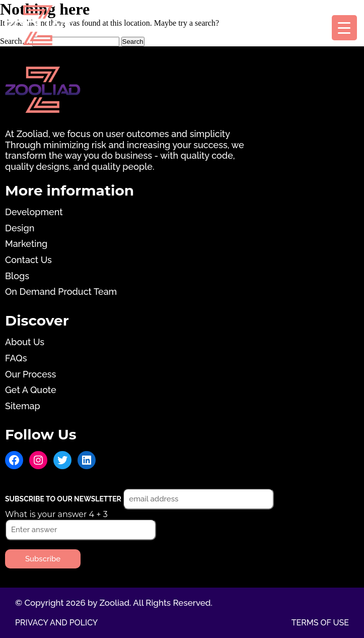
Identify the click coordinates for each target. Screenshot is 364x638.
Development (34, 212)
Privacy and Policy (56, 623)
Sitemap (23, 406)
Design (20, 228)
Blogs (17, 276)
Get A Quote (31, 390)
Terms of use (320, 623)
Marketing (26, 244)
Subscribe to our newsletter (64, 499)
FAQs (16, 358)
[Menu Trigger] (344, 28)
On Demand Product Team (61, 292)
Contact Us (28, 260)
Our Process (30, 374)
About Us (25, 342)
